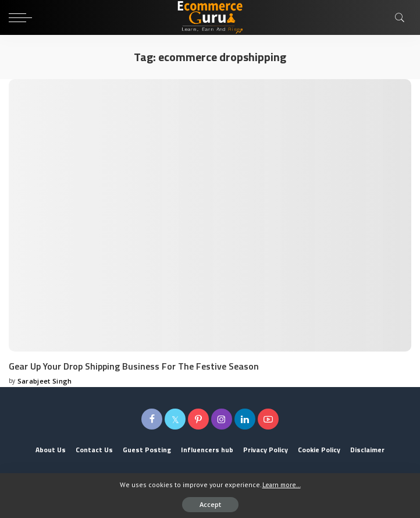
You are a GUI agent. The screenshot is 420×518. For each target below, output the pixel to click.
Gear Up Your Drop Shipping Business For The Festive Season (134, 366)
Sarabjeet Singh (45, 381)
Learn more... (282, 485)
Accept (210, 504)
